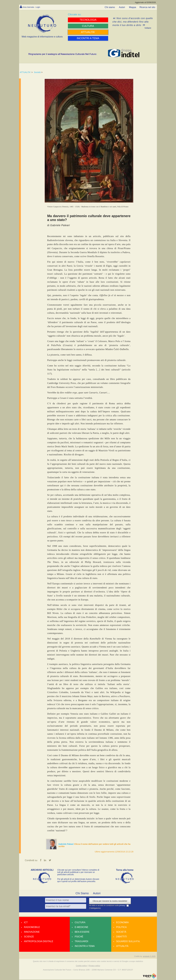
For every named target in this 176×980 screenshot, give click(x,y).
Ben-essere (82, 932)
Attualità (122, 947)
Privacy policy (94, 966)
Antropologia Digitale (39, 942)
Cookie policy (82, 966)
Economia (122, 923)
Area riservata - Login (34, 7)
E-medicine (81, 928)
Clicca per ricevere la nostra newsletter (110, 901)
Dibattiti (121, 937)
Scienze (29, 937)
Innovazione (32, 932)
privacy (123, 906)
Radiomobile (32, 928)
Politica (121, 928)
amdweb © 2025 (149, 957)
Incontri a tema (85, 947)
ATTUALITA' (25, 72)
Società (37, 72)
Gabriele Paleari (66, 844)
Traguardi (81, 942)
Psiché (79, 937)
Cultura (80, 923)
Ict (26, 923)
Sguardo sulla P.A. (128, 942)
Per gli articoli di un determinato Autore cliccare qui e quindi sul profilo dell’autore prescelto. (78, 881)
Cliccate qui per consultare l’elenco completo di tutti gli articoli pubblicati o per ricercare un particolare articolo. (78, 873)
